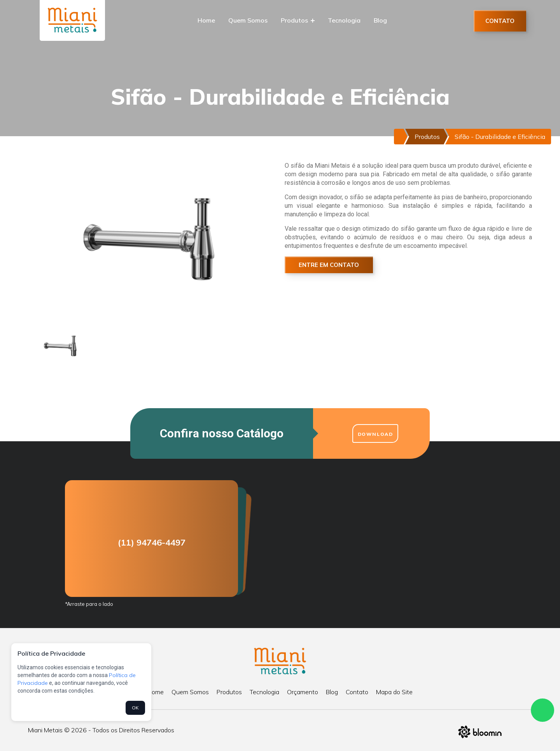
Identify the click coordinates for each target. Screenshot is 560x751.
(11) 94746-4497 (152, 542)
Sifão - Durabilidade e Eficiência (500, 137)
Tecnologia (344, 20)
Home (206, 20)
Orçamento (303, 692)
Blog (380, 20)
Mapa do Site (394, 692)
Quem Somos (248, 20)
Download (375, 434)
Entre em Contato (329, 265)
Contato (500, 21)
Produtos (298, 20)
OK (135, 708)
